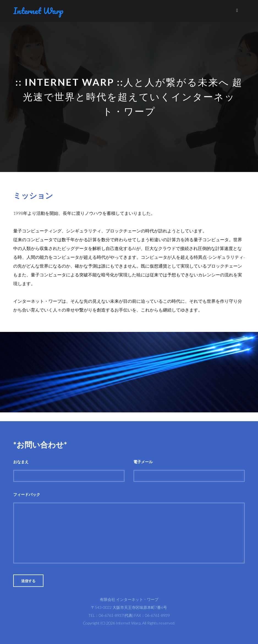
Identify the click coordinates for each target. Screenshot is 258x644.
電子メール (143, 462)
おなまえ (21, 462)
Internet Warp (38, 11)
